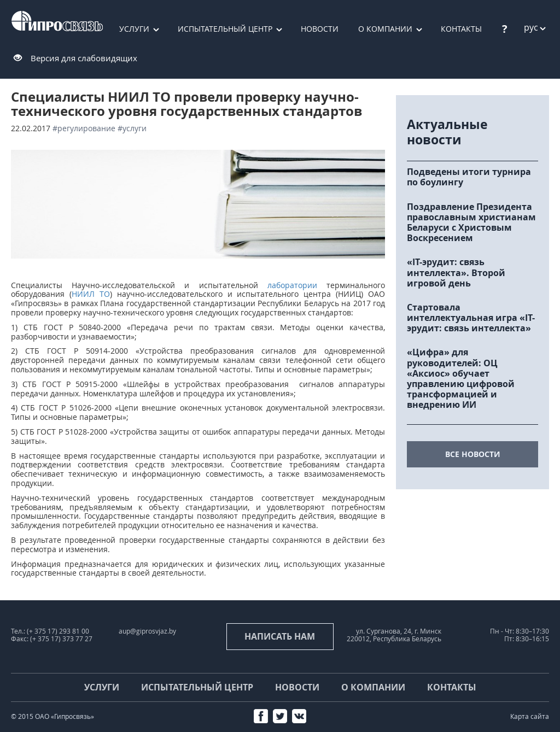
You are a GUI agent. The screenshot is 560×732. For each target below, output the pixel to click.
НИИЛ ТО (91, 294)
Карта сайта (530, 716)
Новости (320, 29)
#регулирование (84, 128)
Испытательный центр (225, 29)
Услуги (134, 29)
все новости (473, 454)
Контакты (452, 687)
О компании (385, 29)
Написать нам (280, 636)
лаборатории (292, 285)
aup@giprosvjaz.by (147, 631)
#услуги (132, 128)
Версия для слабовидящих (84, 58)
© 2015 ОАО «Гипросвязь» (52, 716)
